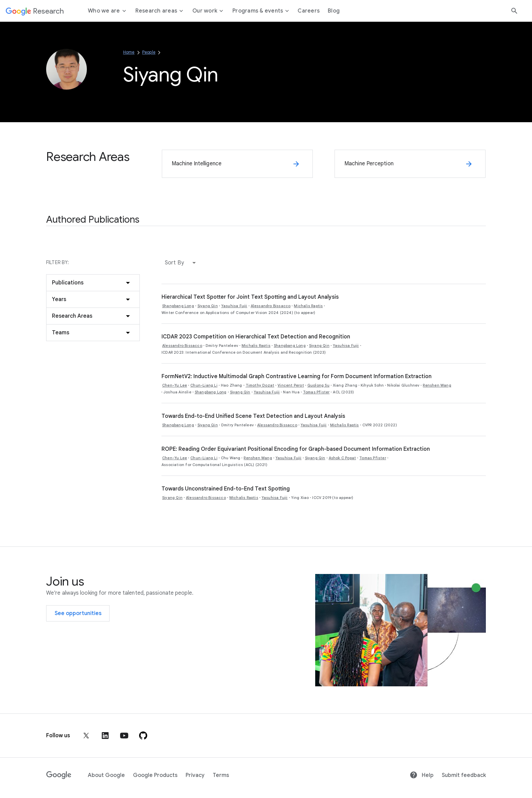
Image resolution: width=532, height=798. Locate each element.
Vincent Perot (291, 385)
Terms (221, 775)
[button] (182, 263)
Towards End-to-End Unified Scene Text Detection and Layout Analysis (253, 416)
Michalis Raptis (308, 306)
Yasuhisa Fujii (234, 306)
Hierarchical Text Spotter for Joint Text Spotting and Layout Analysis (250, 297)
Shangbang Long (178, 306)
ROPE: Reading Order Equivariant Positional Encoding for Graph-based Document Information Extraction (296, 449)
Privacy (195, 775)
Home (129, 52)
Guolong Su (318, 385)
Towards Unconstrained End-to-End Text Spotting (226, 489)
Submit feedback (464, 775)
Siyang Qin (208, 306)
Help (422, 775)
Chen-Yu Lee (175, 385)
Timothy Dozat (260, 385)
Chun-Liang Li (204, 385)
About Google (106, 775)
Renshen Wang (437, 385)
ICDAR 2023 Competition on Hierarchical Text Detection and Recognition (256, 337)
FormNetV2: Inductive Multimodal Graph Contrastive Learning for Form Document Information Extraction (297, 376)
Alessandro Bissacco (271, 306)
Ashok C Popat (343, 458)
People (149, 52)
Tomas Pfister (316, 392)
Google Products (155, 775)
